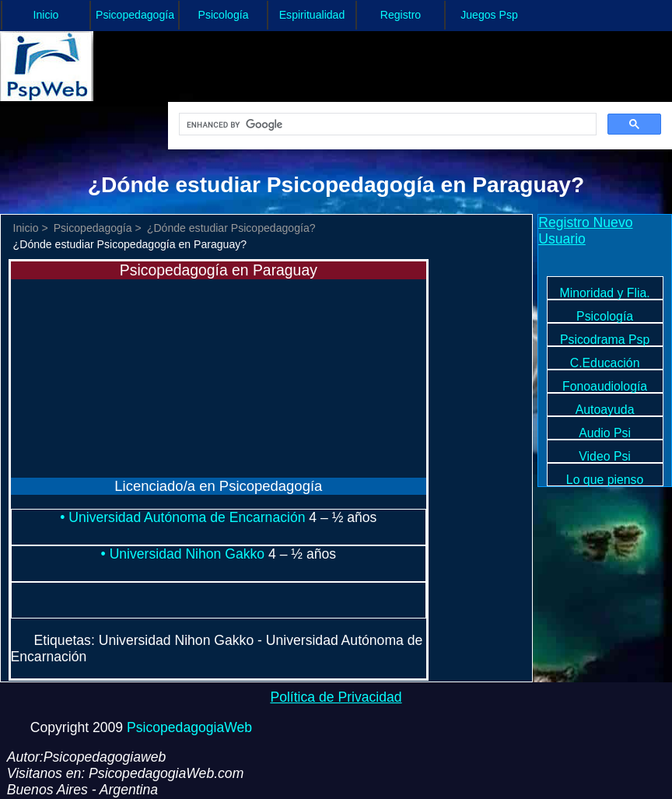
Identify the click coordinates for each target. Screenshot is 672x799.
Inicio (46, 15)
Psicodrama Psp (605, 340)
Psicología (224, 15)
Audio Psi (605, 433)
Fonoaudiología (605, 386)
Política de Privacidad (336, 697)
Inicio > (31, 228)
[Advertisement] (128, 377)
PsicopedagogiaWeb (189, 727)
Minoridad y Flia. (605, 293)
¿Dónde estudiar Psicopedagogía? (231, 228)
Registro (401, 15)
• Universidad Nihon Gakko (185, 554)
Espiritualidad (312, 15)
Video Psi (605, 456)
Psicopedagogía (135, 15)
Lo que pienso (605, 480)
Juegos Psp (489, 15)
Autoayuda (605, 410)
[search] (386, 124)
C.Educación (605, 363)
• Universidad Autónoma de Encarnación (184, 517)
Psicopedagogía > (98, 228)
